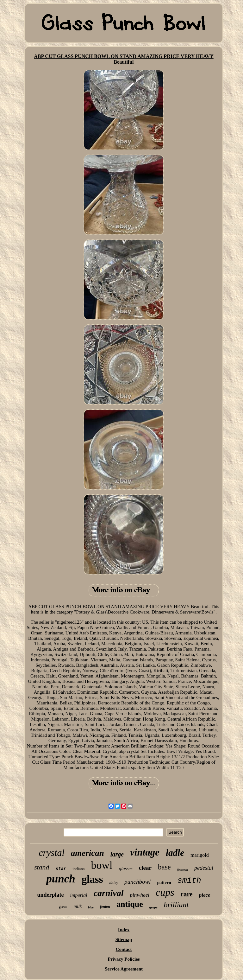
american (87, 853)
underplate (50, 895)
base (164, 867)
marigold (200, 855)
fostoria (183, 869)
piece (205, 895)
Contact (124, 949)
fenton (105, 907)
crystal (52, 853)
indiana (78, 869)
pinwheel (140, 895)
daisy (114, 883)
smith (189, 881)
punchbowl (137, 882)
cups (165, 892)
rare (187, 894)
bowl (102, 865)
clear (145, 868)
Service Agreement (124, 969)
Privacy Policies (124, 959)
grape (153, 907)
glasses (126, 869)
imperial (78, 895)
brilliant (176, 905)
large (117, 854)
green (63, 907)
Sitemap (124, 939)
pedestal (204, 868)
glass (92, 879)
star (61, 869)
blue (91, 907)
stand (42, 867)
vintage (145, 852)
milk (78, 906)
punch (61, 879)
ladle (175, 853)
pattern (164, 883)
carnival (109, 893)
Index (124, 930)
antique (130, 904)
